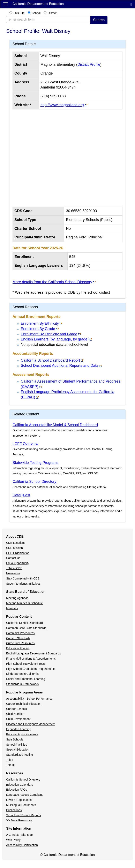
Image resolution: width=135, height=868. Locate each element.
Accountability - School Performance (29, 699)
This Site (19, 13)
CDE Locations (16, 543)
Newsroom (13, 573)
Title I (10, 760)
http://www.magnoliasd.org (62, 105)
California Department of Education (38, 4)
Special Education (18, 750)
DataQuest (21, 495)
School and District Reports (24, 815)
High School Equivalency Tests (26, 664)
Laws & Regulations (19, 800)
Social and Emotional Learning (26, 679)
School (36, 13)
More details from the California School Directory (52, 282)
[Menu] (6, 4)
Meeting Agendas (17, 598)
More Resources (21, 820)
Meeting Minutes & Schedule (24, 603)
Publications (14, 810)
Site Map (27, 835)
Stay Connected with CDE (23, 578)
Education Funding (18, 648)
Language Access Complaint (24, 795)
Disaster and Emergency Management (31, 724)
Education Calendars (20, 785)
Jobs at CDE (14, 568)
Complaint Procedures (20, 633)
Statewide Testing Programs (36, 463)
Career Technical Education (24, 704)
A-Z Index (12, 835)
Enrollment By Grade (38, 329)
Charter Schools (16, 709)
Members (12, 608)
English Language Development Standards (33, 653)
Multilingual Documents (21, 805)
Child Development (18, 719)
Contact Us (13, 558)
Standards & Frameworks (22, 684)
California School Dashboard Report (50, 360)
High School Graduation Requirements (31, 669)
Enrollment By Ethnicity (40, 323)
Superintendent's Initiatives (23, 584)
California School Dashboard (24, 623)
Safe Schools (15, 739)
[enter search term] (48, 20)
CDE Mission (14, 548)
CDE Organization (18, 553)
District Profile (89, 64)
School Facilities (17, 745)
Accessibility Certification (22, 845)
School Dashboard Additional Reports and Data (59, 366)
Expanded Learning (19, 729)
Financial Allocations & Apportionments (31, 659)
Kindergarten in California (22, 674)
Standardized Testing (20, 755)
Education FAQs (17, 790)
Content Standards (18, 638)
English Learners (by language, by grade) (55, 339)
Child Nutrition (15, 714)
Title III (10, 765)
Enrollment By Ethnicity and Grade (49, 334)
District (52, 13)
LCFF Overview (25, 444)
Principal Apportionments (22, 734)
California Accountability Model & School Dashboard (55, 425)
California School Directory (34, 482)
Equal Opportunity (18, 563)
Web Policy (13, 840)
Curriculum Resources (20, 643)
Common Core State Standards (26, 628)
